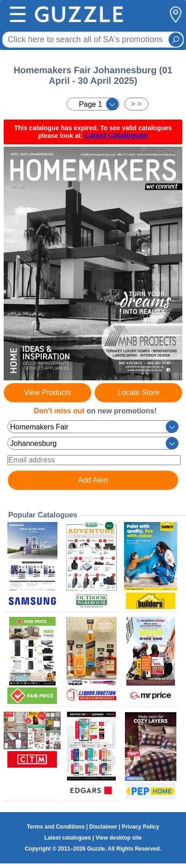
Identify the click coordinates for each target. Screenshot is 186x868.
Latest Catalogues (116, 135)
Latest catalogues (68, 838)
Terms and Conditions (56, 827)
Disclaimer (103, 827)
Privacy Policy (140, 827)
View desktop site (118, 838)
